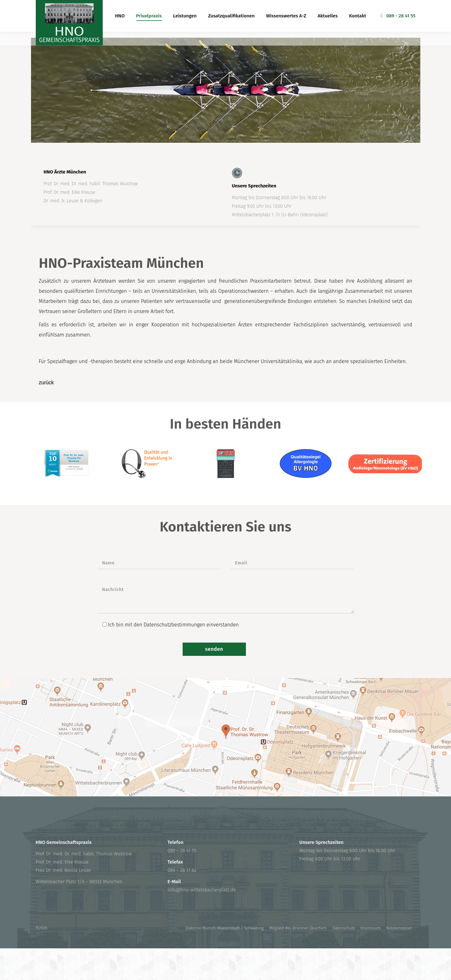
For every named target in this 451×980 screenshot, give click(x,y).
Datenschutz (344, 928)
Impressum (371, 928)
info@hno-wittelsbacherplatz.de (201, 890)
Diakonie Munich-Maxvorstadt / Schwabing (224, 928)
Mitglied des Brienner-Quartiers (298, 928)
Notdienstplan (399, 928)
